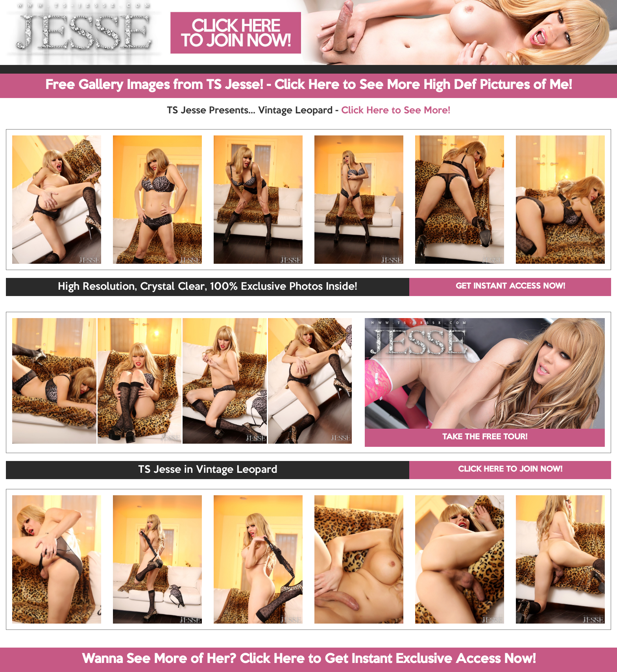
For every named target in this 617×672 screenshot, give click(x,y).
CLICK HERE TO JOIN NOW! (510, 470)
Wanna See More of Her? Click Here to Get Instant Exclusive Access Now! (309, 659)
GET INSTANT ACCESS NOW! (510, 287)
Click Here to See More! (396, 111)
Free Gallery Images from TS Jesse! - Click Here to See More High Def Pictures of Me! (308, 85)
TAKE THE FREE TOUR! (485, 437)
